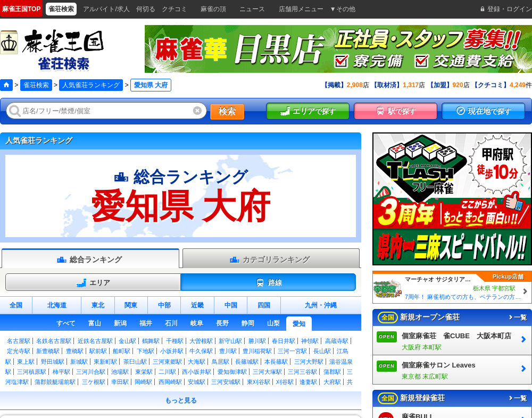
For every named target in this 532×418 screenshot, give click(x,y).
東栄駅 (144, 372)
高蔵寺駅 (337, 341)
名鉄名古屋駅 (54, 341)
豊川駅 (228, 351)
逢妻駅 (308, 382)
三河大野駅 (309, 362)
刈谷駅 (285, 382)
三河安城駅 (226, 382)
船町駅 (122, 351)
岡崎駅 (143, 382)
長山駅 (322, 351)
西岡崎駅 (170, 382)
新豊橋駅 (48, 351)
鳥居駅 (221, 362)
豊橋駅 (75, 351)
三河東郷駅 (167, 362)
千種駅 (175, 341)
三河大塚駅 (267, 372)
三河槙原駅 (32, 372)
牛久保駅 (201, 351)
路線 (268, 283)
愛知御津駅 (232, 372)
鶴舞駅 (151, 341)
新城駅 (79, 362)
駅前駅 (98, 351)
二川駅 (167, 372)
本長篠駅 (276, 362)
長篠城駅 (247, 362)
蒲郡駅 (332, 372)
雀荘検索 (36, 85)
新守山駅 (230, 341)
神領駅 (310, 341)
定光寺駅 (19, 351)
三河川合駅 (91, 372)
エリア (93, 283)
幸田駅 (120, 382)
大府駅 (332, 382)
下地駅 (146, 351)
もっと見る (181, 400)
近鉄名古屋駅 (95, 341)
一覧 (517, 317)
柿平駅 (61, 372)
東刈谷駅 (259, 382)
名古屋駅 (19, 341)
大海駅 (197, 362)
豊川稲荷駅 (257, 351)
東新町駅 (105, 362)
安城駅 (197, 382)
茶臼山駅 (135, 362)
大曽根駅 (201, 341)
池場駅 (120, 372)
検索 (227, 111)
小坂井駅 (172, 351)
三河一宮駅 (292, 351)
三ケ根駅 (94, 382)
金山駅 (127, 341)
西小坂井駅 (197, 372)
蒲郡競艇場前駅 (55, 382)
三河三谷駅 (302, 372)
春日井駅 (284, 341)
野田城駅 (53, 362)
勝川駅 (257, 341)
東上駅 (26, 362)
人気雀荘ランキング (91, 85)
